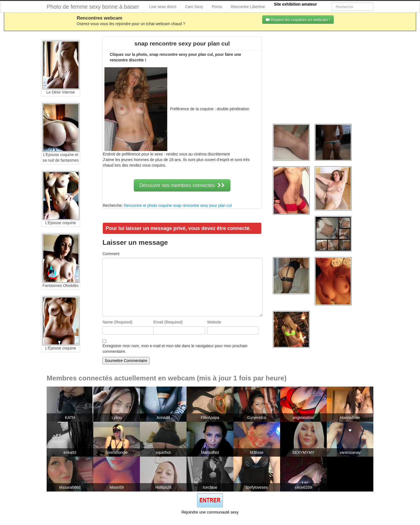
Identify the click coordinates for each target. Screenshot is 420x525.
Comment (111, 254)
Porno (217, 7)
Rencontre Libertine (248, 7)
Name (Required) (117, 322)
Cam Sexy (194, 7)
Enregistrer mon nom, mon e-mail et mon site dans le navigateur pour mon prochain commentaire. (175, 349)
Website (214, 322)
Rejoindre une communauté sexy (210, 512)
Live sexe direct (163, 7)
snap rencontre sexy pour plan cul (202, 205)
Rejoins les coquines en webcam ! (298, 20)
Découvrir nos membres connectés (182, 185)
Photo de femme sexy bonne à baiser (93, 7)
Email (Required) (168, 322)
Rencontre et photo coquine (148, 205)
